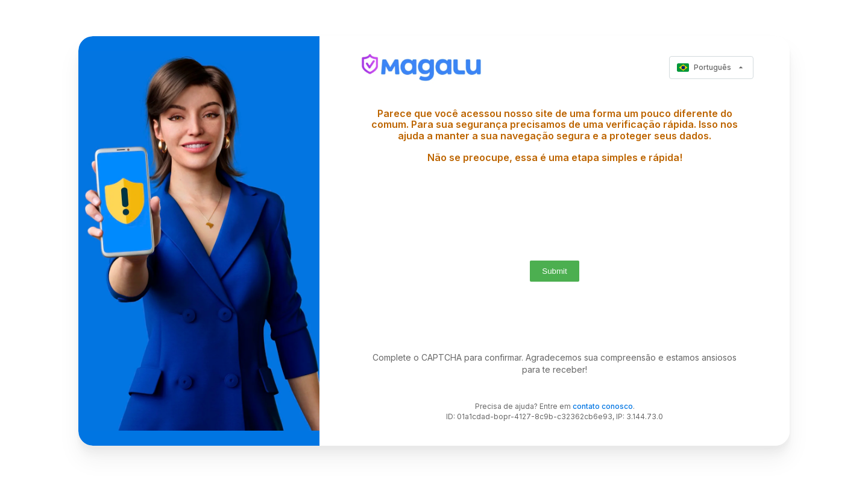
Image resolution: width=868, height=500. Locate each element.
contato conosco (603, 406)
